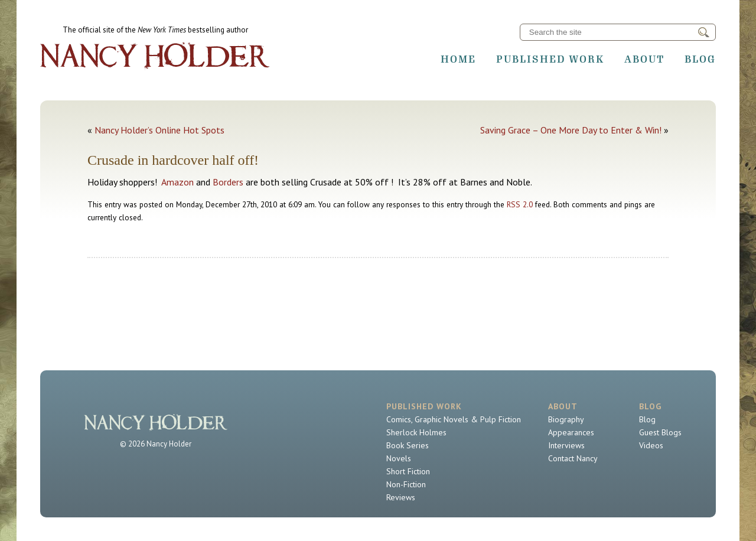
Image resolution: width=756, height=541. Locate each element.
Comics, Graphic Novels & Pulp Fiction (454, 419)
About (644, 59)
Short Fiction (408, 471)
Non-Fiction (406, 484)
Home (458, 59)
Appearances (571, 432)
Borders (228, 182)
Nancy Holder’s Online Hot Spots (159, 130)
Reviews (401, 497)
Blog (700, 59)
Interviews (566, 445)
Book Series (408, 445)
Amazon (177, 182)
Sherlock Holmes (416, 432)
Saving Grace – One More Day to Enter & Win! (571, 130)
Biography (566, 419)
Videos (651, 445)
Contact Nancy (573, 458)
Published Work (550, 59)
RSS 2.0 (520, 204)
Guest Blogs (660, 432)
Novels (399, 458)
